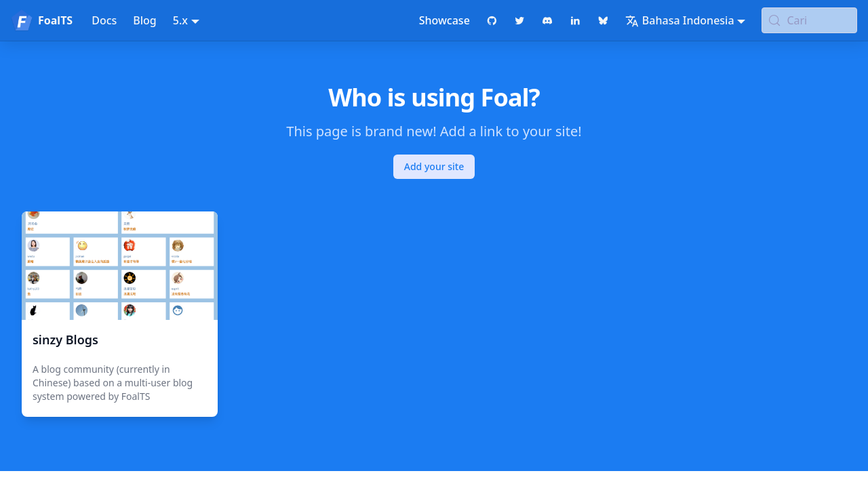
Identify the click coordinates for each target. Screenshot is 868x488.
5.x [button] (180, 20)
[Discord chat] (548, 20)
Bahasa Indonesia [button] (680, 20)
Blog (144, 20)
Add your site (434, 166)
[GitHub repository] (492, 20)
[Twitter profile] (520, 20)
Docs (104, 20)
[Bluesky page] (603, 20)
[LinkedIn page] (575, 20)
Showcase (445, 20)
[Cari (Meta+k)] (809, 20)
